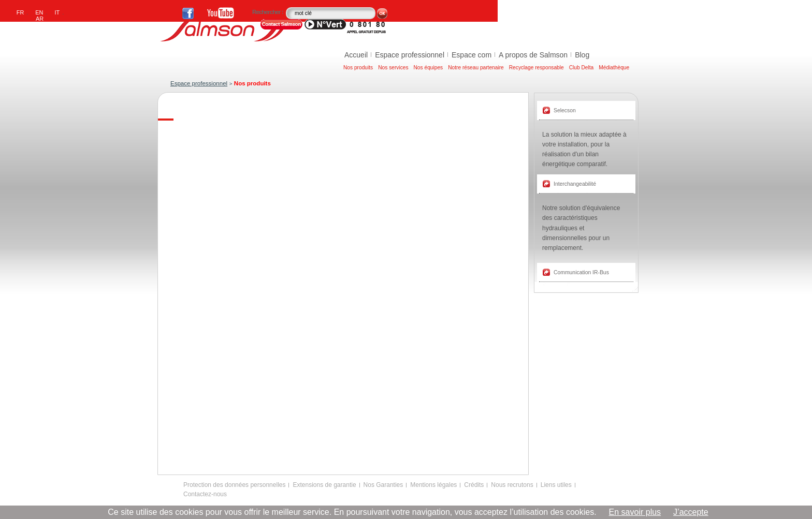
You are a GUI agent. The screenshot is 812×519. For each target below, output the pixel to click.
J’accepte (691, 512)
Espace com (472, 55)
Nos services (393, 68)
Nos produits (358, 68)
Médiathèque (614, 68)
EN (39, 12)
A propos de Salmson (533, 55)
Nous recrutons (512, 485)
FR (20, 12)
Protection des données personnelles (234, 485)
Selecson (565, 110)
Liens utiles (556, 485)
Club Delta (582, 68)
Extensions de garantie (324, 485)
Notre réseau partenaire (476, 68)
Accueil (356, 55)
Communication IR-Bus (581, 272)
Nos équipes (429, 68)
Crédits (474, 485)
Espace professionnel (410, 55)
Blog (582, 55)
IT (57, 12)
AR (40, 19)
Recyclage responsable (536, 68)
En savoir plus (635, 512)
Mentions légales (433, 485)
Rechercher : (268, 12)
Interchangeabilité (575, 184)
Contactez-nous (205, 494)
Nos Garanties (383, 485)
